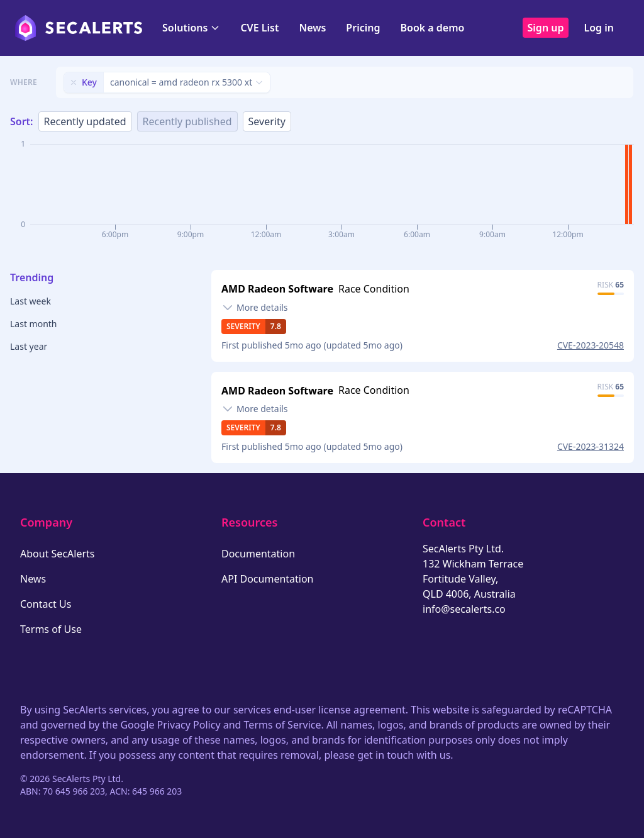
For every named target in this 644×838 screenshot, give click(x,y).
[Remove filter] (74, 82)
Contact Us (46, 604)
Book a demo (432, 28)
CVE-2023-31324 (591, 446)
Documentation (258, 554)
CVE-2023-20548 (591, 345)
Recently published (187, 121)
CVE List (259, 28)
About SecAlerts (57, 554)
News (312, 28)
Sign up (546, 28)
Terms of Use (51, 629)
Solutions (191, 28)
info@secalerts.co (464, 609)
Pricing (363, 28)
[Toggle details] (255, 308)
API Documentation (268, 579)
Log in (599, 28)
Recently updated (85, 121)
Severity (267, 121)
